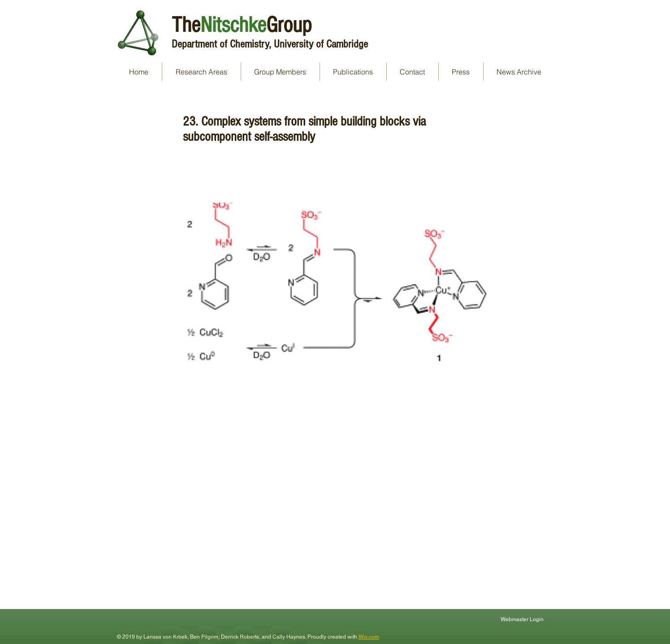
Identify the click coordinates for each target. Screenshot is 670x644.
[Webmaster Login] (523, 619)
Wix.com (369, 637)
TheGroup (242, 25)
